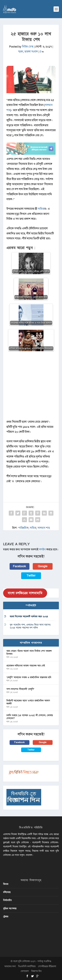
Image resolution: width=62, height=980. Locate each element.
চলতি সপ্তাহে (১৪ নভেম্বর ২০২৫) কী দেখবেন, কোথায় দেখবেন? (30, 717)
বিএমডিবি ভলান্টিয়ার (27, 966)
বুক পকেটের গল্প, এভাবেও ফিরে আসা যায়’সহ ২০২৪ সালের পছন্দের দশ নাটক (30, 626)
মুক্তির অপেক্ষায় (10, 908)
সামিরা (41, 209)
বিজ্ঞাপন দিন (36, 971)
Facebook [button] (19, 566)
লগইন (42, 549)
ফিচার (6, 884)
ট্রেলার (6, 917)
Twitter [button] (31, 576)
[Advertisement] (31, 387)
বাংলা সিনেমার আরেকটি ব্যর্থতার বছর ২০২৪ (29, 616)
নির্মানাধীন (7, 900)
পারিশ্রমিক (23, 528)
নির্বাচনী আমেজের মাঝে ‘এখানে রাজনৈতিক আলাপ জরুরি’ (28, 702)
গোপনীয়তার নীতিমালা (47, 966)
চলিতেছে (7, 892)
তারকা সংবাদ (31, 52)
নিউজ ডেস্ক (28, 47)
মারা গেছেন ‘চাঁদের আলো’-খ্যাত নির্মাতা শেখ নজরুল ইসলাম (29, 652)
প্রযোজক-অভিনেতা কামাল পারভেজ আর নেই (26, 666)
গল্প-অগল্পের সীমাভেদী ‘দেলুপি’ (20, 689)
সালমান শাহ (44, 528)
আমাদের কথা (10, 966)
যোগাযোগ (25, 971)
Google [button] (43, 566)
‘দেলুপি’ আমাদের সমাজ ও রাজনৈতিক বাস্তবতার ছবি (29, 677)
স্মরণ (21, 52)
